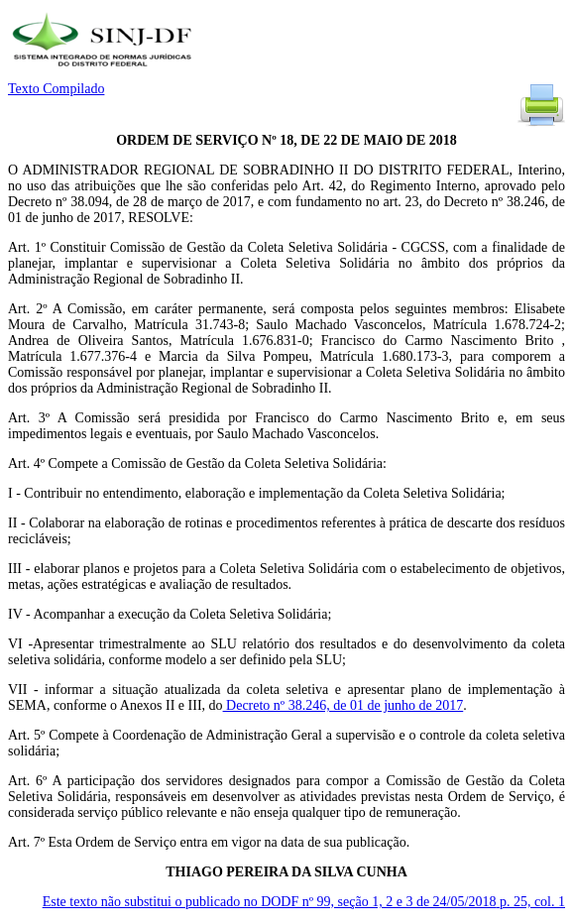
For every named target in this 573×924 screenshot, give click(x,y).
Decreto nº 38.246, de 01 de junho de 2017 (344, 705)
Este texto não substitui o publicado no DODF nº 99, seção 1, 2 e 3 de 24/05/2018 (304, 902)
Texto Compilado (56, 89)
